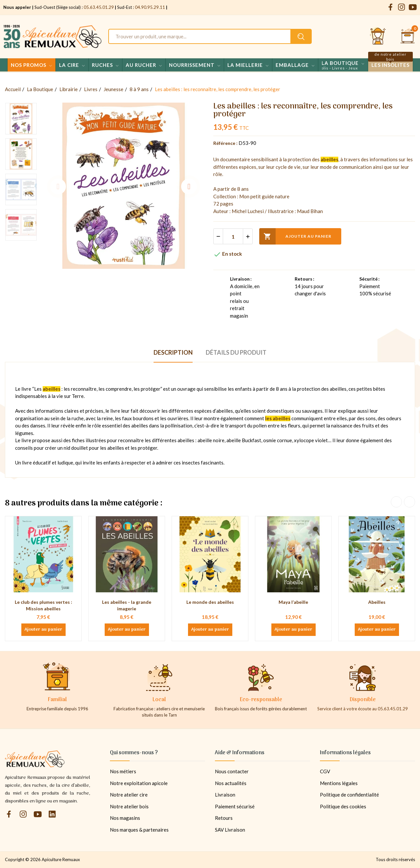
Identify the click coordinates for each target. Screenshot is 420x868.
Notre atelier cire (129, 795)
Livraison (225, 795)
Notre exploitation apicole (139, 783)
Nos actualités (231, 783)
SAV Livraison (230, 830)
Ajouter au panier (295, 236)
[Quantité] (233, 236)
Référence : (225, 143)
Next (189, 187)
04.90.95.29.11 (150, 7)
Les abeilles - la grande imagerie (127, 605)
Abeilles (377, 602)
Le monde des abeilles (210, 602)
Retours (224, 818)
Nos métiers (123, 771)
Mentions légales (339, 783)
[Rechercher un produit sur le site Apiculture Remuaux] (301, 36)
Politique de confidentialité (349, 795)
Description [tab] (173, 352)
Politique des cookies (343, 806)
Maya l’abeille (293, 602)
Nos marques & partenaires (139, 830)
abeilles (329, 159)
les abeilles (278, 418)
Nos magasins (125, 818)
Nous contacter (232, 771)
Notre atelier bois (129, 806)
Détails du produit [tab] (236, 352)
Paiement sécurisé (235, 806)
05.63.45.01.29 (99, 7)
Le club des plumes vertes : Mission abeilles (43, 605)
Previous (58, 187)
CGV (325, 771)
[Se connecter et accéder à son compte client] (378, 36)
